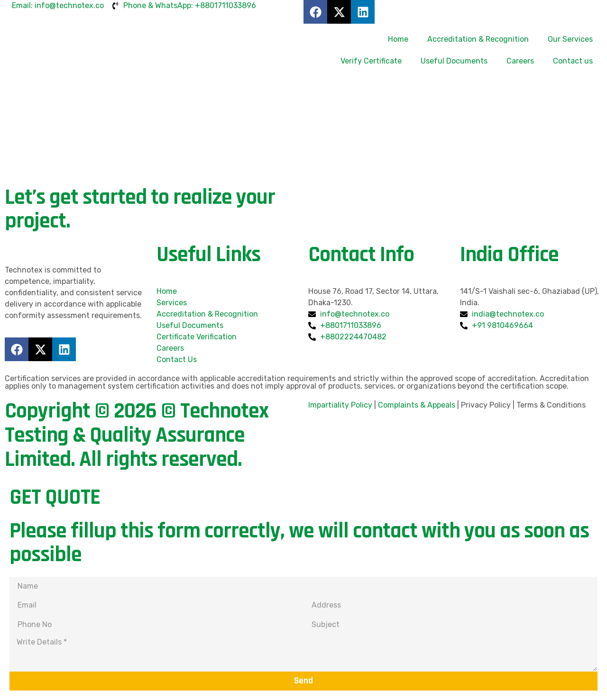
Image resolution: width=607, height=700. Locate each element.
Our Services (570, 39)
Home (398, 39)
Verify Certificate (371, 61)
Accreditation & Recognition (478, 39)
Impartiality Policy (340, 405)
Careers (520, 61)
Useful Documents (454, 61)
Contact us (573, 61)
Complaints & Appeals (417, 405)
